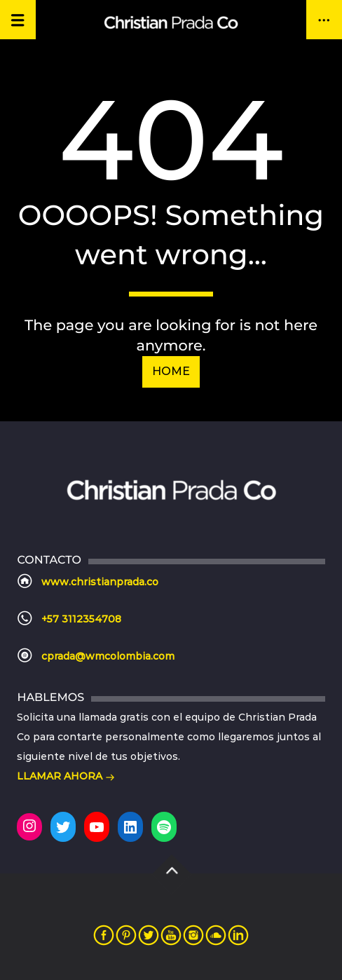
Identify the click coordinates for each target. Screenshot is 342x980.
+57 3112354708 (81, 619)
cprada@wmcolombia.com (108, 656)
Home (171, 371)
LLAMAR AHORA (66, 777)
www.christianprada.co (100, 582)
